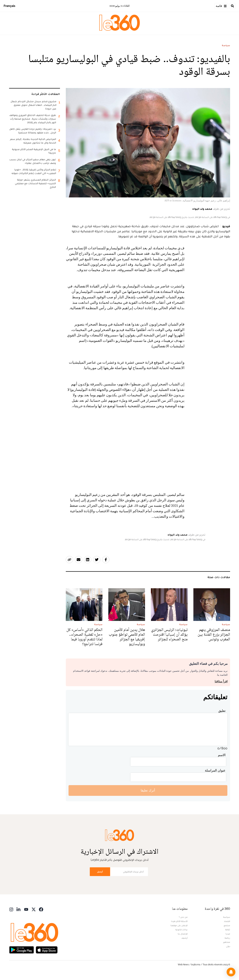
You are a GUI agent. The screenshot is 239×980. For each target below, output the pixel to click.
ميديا (228, 934)
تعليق (222, 711)
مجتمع (227, 925)
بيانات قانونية (181, 930)
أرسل (100, 872)
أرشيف (184, 938)
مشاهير (227, 942)
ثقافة (228, 930)
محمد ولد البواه (202, 209)
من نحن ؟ (183, 917)
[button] (231, 972)
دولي (228, 946)
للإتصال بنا (183, 934)
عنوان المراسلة (215, 770)
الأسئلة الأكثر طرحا (179, 921)
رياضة (227, 938)
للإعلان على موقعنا (179, 925)
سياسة (226, 45)
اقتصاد (227, 921)
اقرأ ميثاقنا (221, 681)
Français (9, 6)
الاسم (222, 755)
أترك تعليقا (148, 790)
